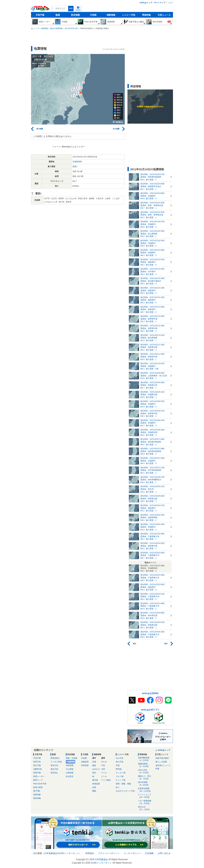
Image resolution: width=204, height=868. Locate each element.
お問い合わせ (164, 853)
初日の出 (146, 808)
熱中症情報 (146, 784)
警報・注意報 (72, 758)
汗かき (104, 762)
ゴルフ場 (120, 776)
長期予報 (37, 773)
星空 (94, 773)
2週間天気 (38, 769)
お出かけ (96, 769)
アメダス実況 (56, 762)
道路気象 (37, 795)
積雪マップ (38, 780)
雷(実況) (54, 773)
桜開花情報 (146, 765)
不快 (103, 765)
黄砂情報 (37, 798)
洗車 (94, 787)
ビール (104, 776)
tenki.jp (40, 9)
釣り (118, 787)
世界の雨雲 (38, 787)
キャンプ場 (121, 780)
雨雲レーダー (39, 776)
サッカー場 (121, 773)
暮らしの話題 (161, 762)
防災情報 (75, 15)
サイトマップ (160, 3)
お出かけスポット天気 (125, 791)
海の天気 (120, 762)
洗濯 (94, 762)
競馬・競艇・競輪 (123, 784)
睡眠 (94, 791)
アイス (104, 773)
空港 (118, 765)
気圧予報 (37, 765)
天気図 (93, 15)
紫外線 (95, 780)
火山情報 (70, 769)
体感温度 (96, 784)
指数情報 (111, 15)
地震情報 (71, 762)
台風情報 (70, 773)
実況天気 (54, 765)
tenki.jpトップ (146, 3)
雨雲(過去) (55, 758)
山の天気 (120, 758)
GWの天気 (146, 771)
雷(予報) (37, 791)
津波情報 (70, 765)
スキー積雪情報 (146, 802)
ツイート (56, 147)
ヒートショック (146, 796)
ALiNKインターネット (68, 853)
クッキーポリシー (132, 853)
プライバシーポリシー (109, 853)
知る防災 (70, 776)
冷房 (103, 769)
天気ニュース (164, 15)
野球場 (119, 769)
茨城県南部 (77, 162)
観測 (58, 15)
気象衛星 (85, 762)
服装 (94, 765)
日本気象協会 (51, 853)
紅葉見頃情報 (146, 790)
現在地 (78, 10)
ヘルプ (170, 3)
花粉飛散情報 (146, 759)
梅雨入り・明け (146, 778)
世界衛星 (85, 765)
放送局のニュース (163, 765)
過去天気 (54, 769)
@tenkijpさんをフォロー (73, 147)
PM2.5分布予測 (40, 784)
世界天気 (37, 762)
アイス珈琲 (106, 780)
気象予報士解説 (162, 758)
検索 (71, 8)
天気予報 (40, 15)
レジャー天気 (129, 15)
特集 (157, 769)
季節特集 (146, 15)
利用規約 (90, 853)
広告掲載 (149, 853)
